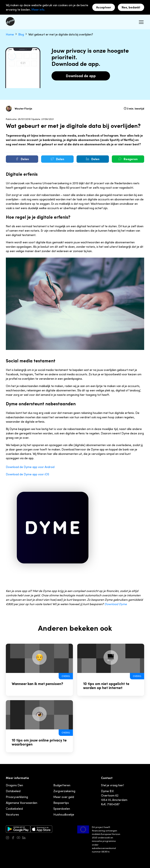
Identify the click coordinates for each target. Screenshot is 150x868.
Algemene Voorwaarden (22, 803)
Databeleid (13, 791)
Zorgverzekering (64, 791)
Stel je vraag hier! (112, 785)
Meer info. (38, 10)
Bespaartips (61, 803)
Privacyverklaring (17, 797)
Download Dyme (116, 604)
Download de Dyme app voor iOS (27, 474)
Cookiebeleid (14, 809)
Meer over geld (64, 797)
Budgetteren (62, 785)
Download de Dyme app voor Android (30, 467)
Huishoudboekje (64, 814)
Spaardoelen (62, 809)
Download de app (81, 76)
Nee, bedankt (131, 7)
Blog (21, 34)
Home (10, 34)
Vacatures (12, 814)
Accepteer (104, 7)
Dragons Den (14, 785)
